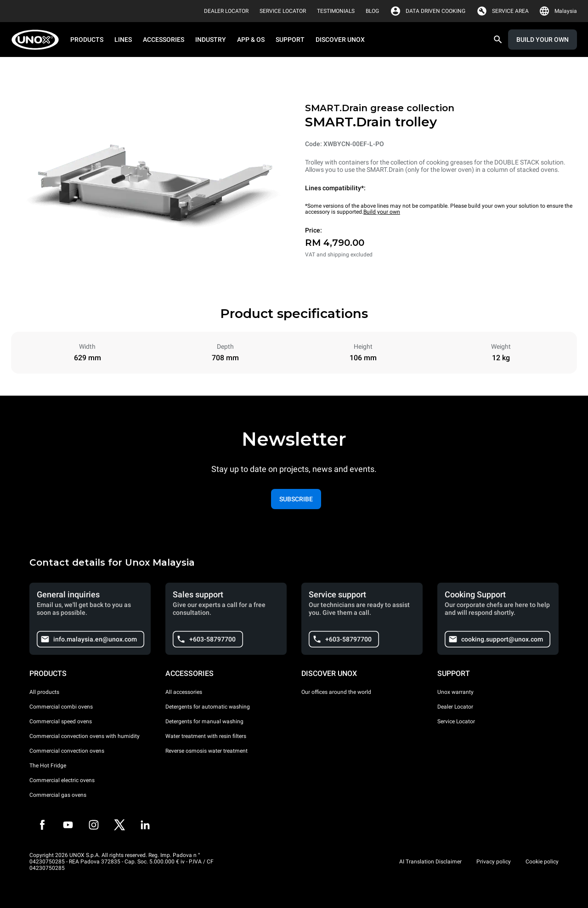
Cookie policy (542, 862)
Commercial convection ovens (67, 751)
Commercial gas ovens (58, 795)
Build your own (382, 212)
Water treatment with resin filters (206, 736)
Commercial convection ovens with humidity (85, 736)
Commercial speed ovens (61, 721)
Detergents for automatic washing (208, 707)
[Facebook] (42, 825)
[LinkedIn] (145, 825)
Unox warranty (455, 692)
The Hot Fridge (48, 766)
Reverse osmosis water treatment (206, 751)
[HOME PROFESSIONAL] (38, 40)
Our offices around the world (336, 692)
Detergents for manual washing (204, 721)
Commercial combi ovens (61, 707)
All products (44, 692)
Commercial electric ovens (62, 780)
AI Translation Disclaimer (430, 862)
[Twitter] (119, 825)
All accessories (184, 692)
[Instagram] (94, 825)
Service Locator (456, 721)
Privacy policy (494, 862)
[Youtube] (68, 825)
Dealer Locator (455, 707)
